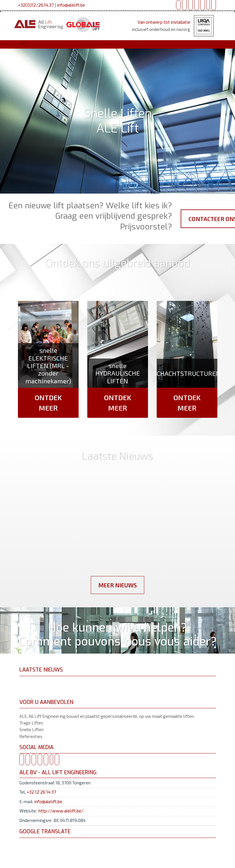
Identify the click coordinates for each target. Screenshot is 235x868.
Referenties (31, 736)
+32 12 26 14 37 (41, 792)
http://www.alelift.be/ (61, 811)
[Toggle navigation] (23, 43)
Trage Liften (31, 723)
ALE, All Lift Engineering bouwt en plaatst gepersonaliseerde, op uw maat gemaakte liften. (107, 716)
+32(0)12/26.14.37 (36, 5)
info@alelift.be (71, 5)
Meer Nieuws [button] (118, 585)
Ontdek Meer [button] (48, 403)
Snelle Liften (32, 729)
